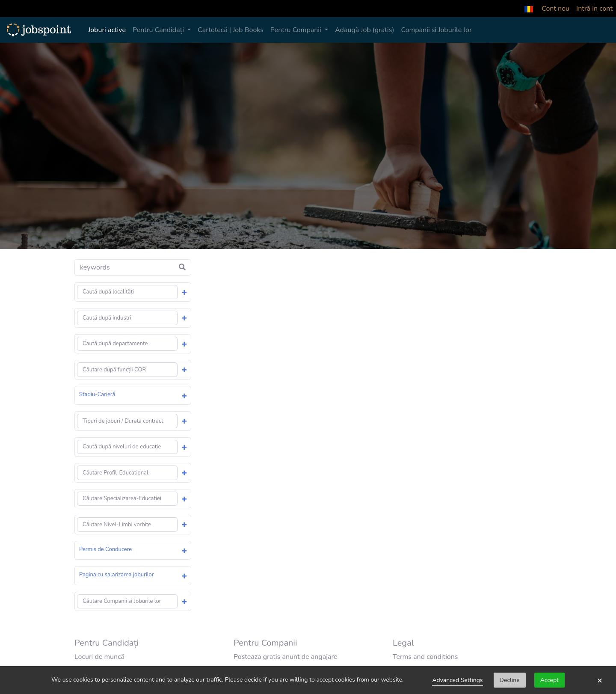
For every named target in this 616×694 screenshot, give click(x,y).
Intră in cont (594, 9)
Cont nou (555, 9)
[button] (529, 9)
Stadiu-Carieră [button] (97, 394)
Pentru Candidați (159, 30)
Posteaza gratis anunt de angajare (286, 657)
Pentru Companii (297, 30)
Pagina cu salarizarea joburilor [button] (116, 575)
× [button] (600, 680)
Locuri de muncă (99, 657)
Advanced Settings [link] (457, 680)
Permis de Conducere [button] (105, 549)
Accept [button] (549, 680)
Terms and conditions (425, 657)
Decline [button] (510, 680)
